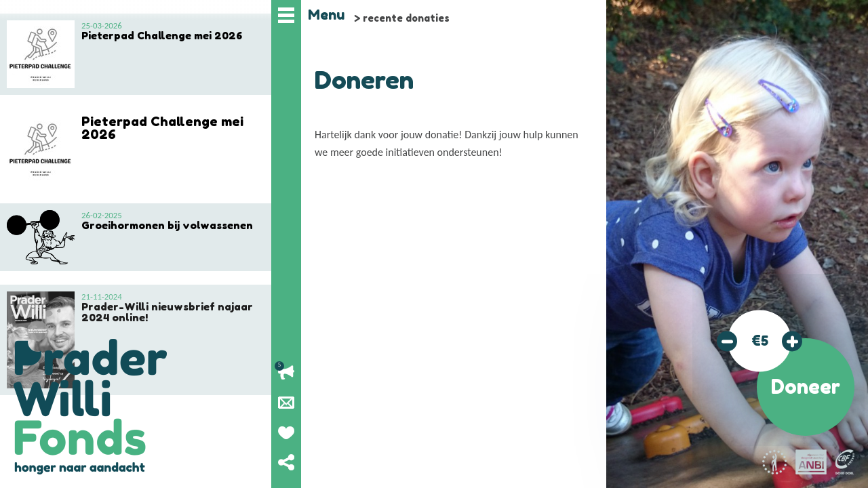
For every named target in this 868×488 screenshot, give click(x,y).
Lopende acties (286, 373)
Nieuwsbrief (286, 403)
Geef (286, 432)
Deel (286, 462)
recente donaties (406, 18)
